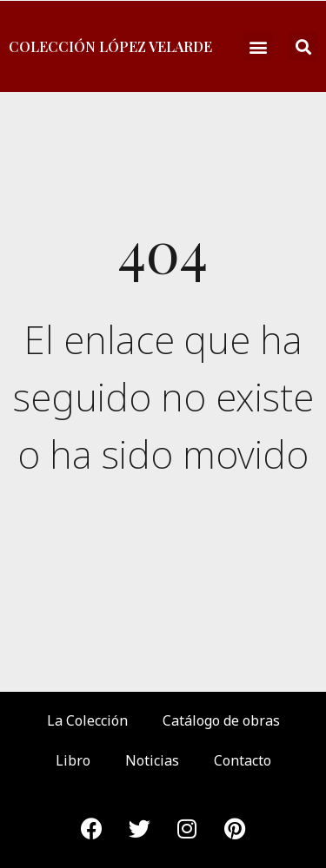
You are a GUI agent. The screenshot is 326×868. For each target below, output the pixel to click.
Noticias (152, 760)
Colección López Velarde (110, 46)
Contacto (243, 760)
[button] (258, 46)
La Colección (87, 720)
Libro (73, 760)
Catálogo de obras (221, 720)
